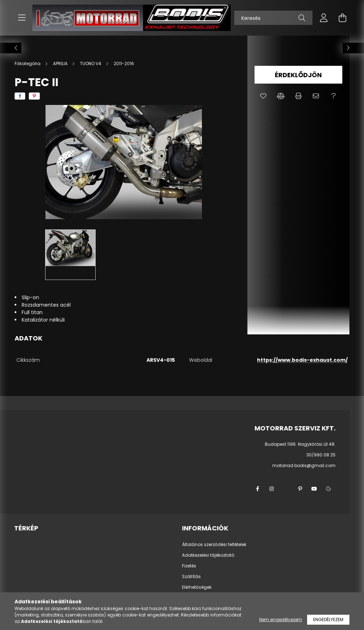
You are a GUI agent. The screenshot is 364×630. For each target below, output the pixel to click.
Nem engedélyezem (281, 620)
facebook (257, 489)
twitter (286, 489)
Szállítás (191, 577)
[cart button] (342, 18)
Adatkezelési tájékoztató (208, 555)
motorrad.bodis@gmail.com (304, 465)
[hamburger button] (22, 18)
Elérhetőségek (197, 587)
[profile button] (324, 18)
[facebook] (20, 96)
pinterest (300, 489)
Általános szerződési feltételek (214, 545)
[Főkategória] (28, 63)
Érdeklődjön (298, 75)
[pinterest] (34, 96)
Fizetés (189, 566)
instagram (272, 489)
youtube (314, 489)
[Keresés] (273, 18)
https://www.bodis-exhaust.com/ (302, 360)
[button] (263, 96)
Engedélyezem (328, 620)
